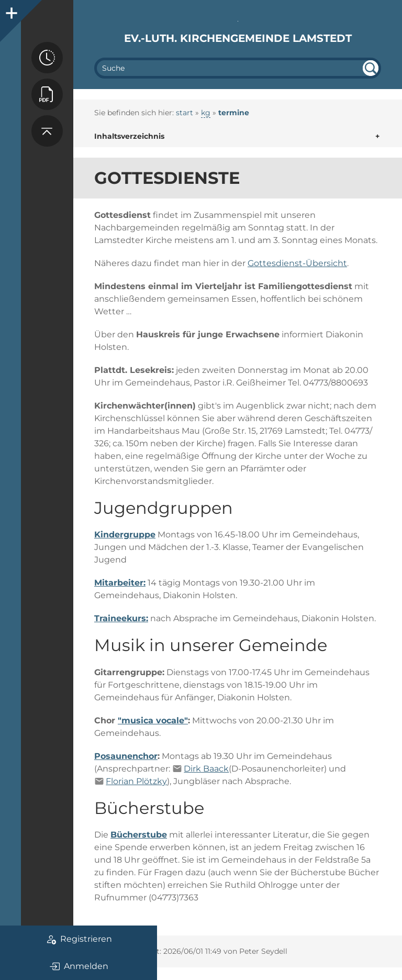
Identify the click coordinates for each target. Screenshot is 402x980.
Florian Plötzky (136, 781)
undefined (371, 68)
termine (234, 113)
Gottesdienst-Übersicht (297, 263)
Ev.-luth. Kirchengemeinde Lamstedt (238, 38)
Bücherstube (139, 835)
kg (206, 113)
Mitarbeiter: (120, 583)
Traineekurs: (121, 618)
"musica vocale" (153, 720)
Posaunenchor (126, 756)
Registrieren (79, 939)
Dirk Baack (206, 769)
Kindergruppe (125, 535)
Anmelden (79, 966)
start (185, 113)
